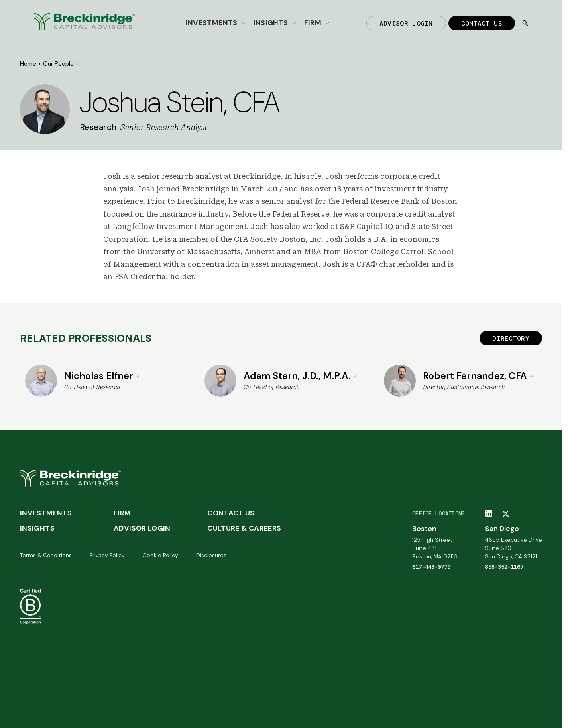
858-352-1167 (504, 567)
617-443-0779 (431, 567)
